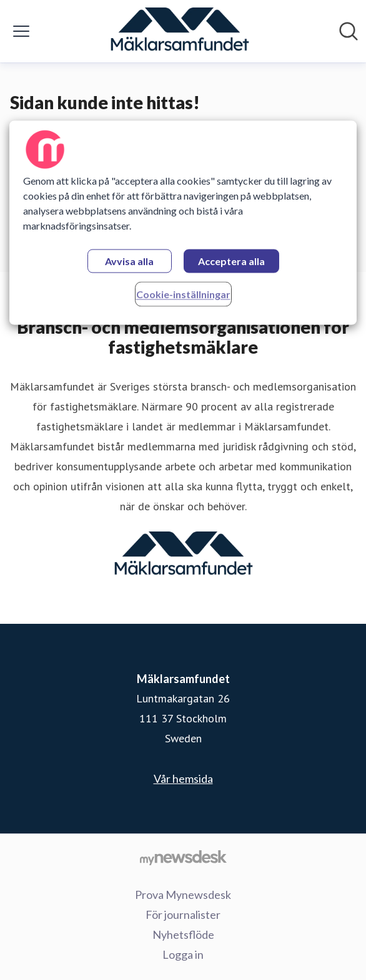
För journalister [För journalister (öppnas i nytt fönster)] (183, 915)
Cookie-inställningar (183, 294)
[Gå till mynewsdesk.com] (183, 857)
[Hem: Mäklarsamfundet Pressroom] (180, 31)
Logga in (183, 954)
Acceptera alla (231, 261)
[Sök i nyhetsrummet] (349, 31)
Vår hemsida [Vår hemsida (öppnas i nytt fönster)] (183, 779)
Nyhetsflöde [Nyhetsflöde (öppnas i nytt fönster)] (183, 934)
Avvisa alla (129, 261)
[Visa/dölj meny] (21, 31)
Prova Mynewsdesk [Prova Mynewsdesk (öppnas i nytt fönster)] (183, 895)
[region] (183, 222)
